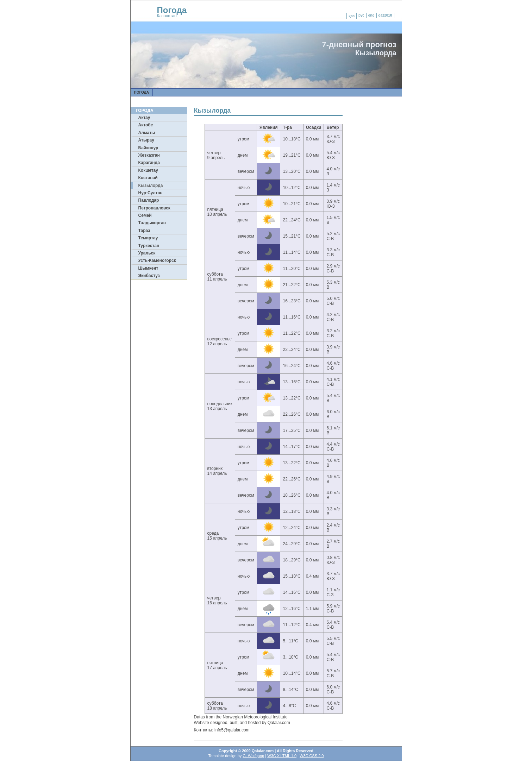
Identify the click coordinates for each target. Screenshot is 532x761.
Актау (144, 118)
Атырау (146, 140)
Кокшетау (148, 170)
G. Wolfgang (253, 756)
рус (361, 15)
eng (371, 15)
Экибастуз (149, 276)
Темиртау (148, 238)
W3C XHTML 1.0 (282, 756)
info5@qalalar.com (232, 730)
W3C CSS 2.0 (312, 756)
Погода (172, 10)
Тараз (144, 231)
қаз (352, 16)
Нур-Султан (151, 193)
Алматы (147, 133)
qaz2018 (385, 15)
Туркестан (149, 246)
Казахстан (167, 16)
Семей (145, 215)
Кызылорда (151, 185)
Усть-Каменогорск (157, 260)
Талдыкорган (152, 223)
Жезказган (149, 155)
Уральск (147, 253)
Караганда (149, 163)
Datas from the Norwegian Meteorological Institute (241, 717)
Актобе (146, 125)
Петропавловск (154, 208)
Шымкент (148, 268)
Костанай (148, 178)
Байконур (148, 148)
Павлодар (149, 200)
